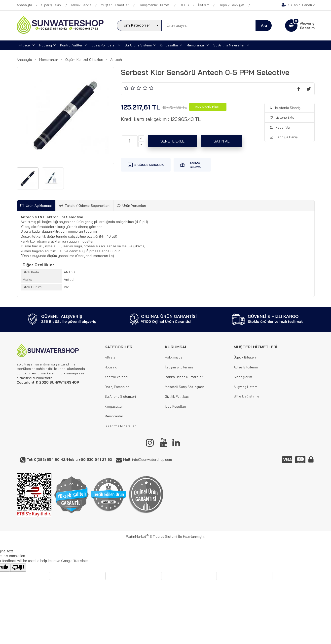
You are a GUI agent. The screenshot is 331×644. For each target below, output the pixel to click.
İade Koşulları (175, 406)
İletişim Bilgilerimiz (179, 367)
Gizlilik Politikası (177, 396)
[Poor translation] (18, 568)
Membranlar (114, 416)
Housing (111, 367)
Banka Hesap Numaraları (184, 377)
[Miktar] (130, 141)
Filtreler (111, 357)
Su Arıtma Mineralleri (121, 426)
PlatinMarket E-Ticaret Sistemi (151, 537)
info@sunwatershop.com (147, 460)
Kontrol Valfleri (116, 377)
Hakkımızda (174, 357)
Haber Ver (280, 127)
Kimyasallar (114, 406)
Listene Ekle (282, 117)
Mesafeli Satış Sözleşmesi (185, 387)
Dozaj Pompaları (117, 387)
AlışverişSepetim (307, 26)
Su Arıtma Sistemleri (120, 396)
